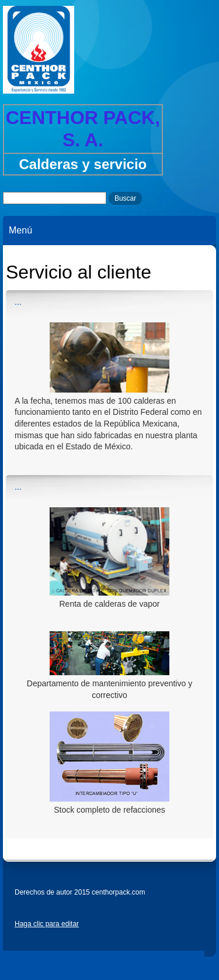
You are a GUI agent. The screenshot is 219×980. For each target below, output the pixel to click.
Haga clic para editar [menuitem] (47, 924)
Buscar (125, 198)
